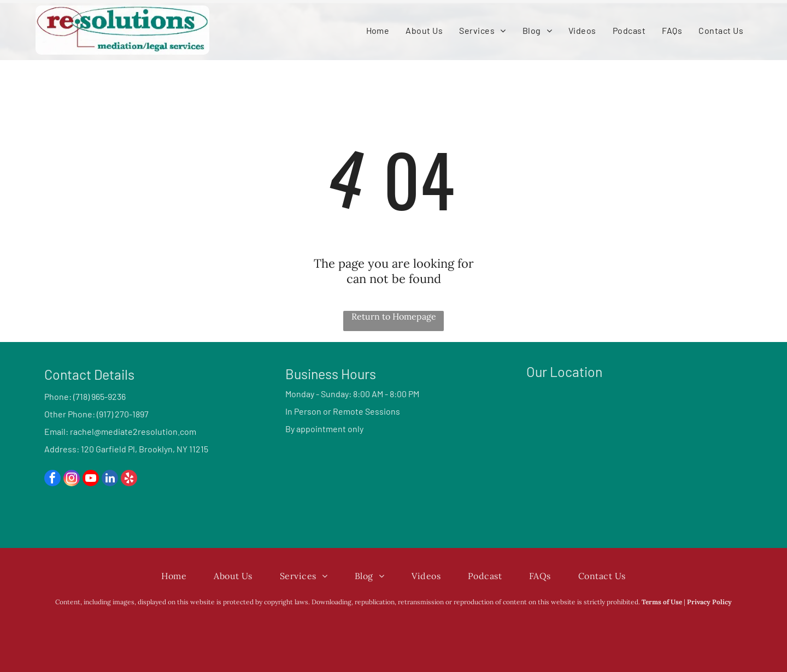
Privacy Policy (709, 602)
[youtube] (91, 479)
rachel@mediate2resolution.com (133, 431)
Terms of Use (662, 602)
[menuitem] (378, 30)
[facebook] (52, 479)
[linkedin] (110, 479)
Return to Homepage (394, 316)
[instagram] (72, 479)
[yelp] (129, 479)
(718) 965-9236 (99, 396)
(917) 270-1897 (123, 414)
